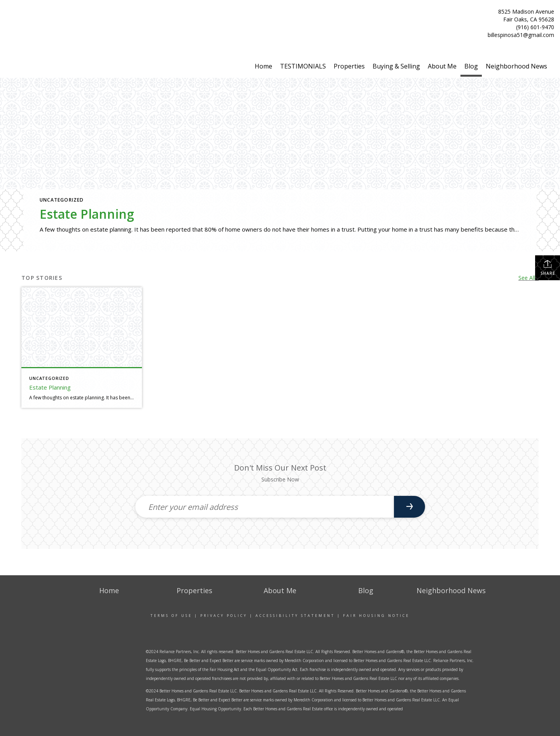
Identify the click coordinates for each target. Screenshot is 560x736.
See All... (528, 278)
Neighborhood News (516, 66)
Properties (349, 66)
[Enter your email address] (265, 507)
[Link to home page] (47, 22)
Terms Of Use (171, 616)
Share (548, 268)
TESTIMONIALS (303, 66)
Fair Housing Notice (376, 616)
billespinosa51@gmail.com (521, 35)
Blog (471, 66)
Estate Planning (87, 214)
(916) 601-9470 (535, 27)
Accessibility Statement (295, 616)
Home (263, 66)
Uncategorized (62, 200)
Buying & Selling (396, 66)
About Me (442, 66)
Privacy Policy (224, 616)
